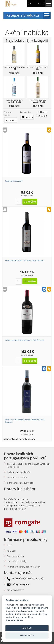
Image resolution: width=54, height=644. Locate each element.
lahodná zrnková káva (18, 478)
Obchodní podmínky (17, 561)
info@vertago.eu (21, 584)
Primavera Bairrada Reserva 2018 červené (25, 340)
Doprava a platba (15, 556)
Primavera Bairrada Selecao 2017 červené (24, 260)
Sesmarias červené (14, 181)
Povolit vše (27, 628)
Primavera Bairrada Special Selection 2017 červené (25, 421)
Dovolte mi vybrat (14, 620)
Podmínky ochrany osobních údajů (24, 567)
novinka (43, 116)
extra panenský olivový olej (20, 483)
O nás (10, 546)
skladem (43, 112)
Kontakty (11, 551)
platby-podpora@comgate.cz (26, 506)
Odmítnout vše (27, 635)
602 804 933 (18, 578)
